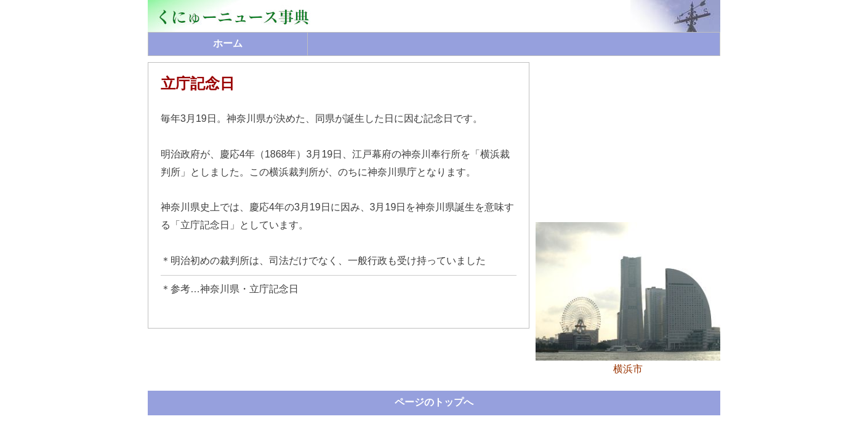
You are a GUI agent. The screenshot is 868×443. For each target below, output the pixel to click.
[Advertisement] (628, 139)
